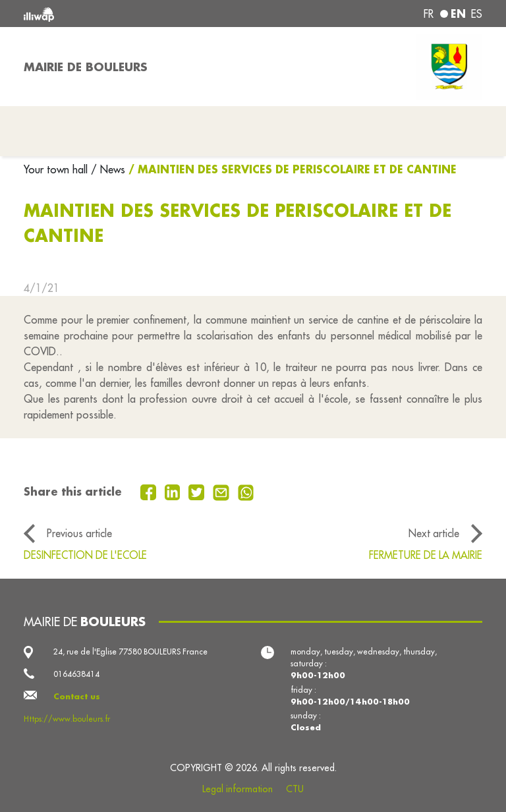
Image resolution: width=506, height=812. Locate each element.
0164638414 (76, 674)
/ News (108, 169)
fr (429, 14)
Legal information (238, 789)
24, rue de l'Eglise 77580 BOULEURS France (130, 652)
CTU (295, 789)
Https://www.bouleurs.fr (67, 719)
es (477, 14)
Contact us (77, 696)
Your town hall (57, 169)
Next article (434, 533)
